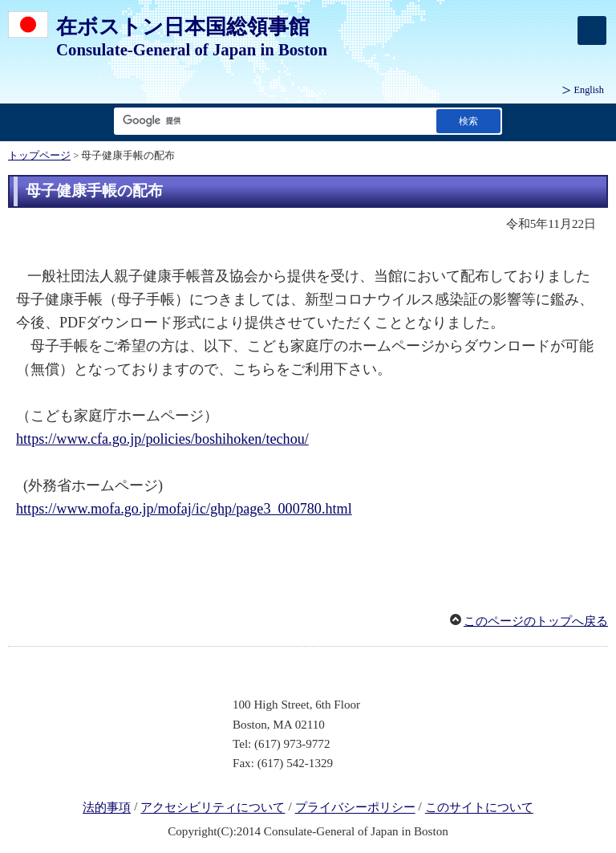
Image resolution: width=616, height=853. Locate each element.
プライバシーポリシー (355, 808)
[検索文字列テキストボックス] (272, 121)
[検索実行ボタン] (468, 121)
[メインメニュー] (592, 30)
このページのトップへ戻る (536, 621)
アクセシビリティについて (213, 808)
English (589, 90)
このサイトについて (479, 808)
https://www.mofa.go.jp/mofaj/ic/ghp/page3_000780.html (184, 509)
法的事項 (107, 808)
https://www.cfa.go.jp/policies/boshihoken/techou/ (162, 439)
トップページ (39, 156)
